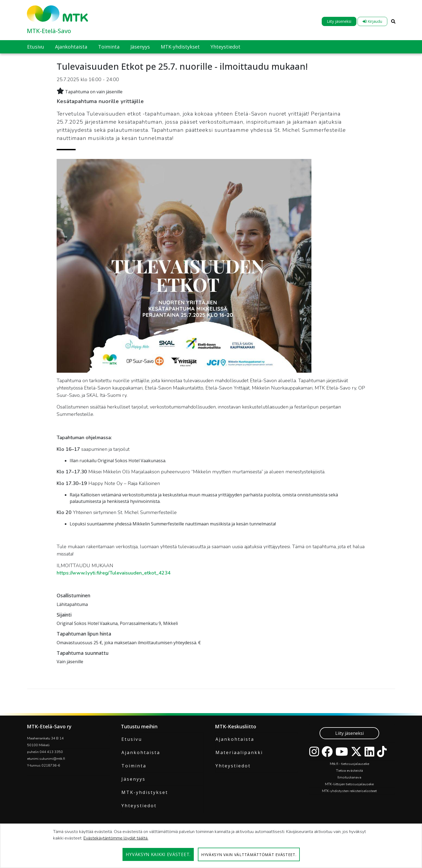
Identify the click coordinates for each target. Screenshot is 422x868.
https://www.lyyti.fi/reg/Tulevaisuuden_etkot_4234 (114, 573)
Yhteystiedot (139, 806)
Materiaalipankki (239, 752)
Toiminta (134, 766)
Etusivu (132, 739)
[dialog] (211, 846)
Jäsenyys (133, 779)
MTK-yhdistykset (145, 792)
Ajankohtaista (141, 752)
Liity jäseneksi (339, 21)
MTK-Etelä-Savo (49, 31)
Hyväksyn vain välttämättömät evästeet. (249, 855)
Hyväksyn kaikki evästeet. (158, 854)
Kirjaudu (372, 21)
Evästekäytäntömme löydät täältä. (116, 838)
